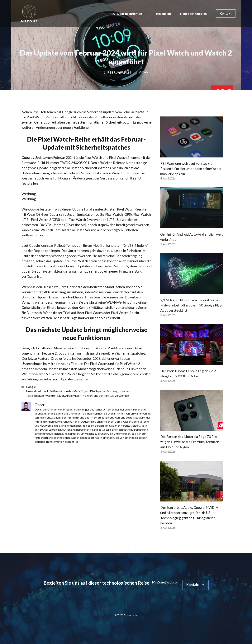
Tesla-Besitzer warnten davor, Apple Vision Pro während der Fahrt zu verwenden (78, 396)
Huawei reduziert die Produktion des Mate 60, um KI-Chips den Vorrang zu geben (78, 391)
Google (31, 387)
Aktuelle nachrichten (132, 14)
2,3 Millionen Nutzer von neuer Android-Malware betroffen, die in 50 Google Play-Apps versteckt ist (191, 305)
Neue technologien (193, 14)
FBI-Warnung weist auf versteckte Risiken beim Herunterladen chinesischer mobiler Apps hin (191, 169)
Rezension (164, 14)
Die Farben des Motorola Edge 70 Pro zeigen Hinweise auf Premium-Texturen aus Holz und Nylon (190, 442)
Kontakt (226, 13)
